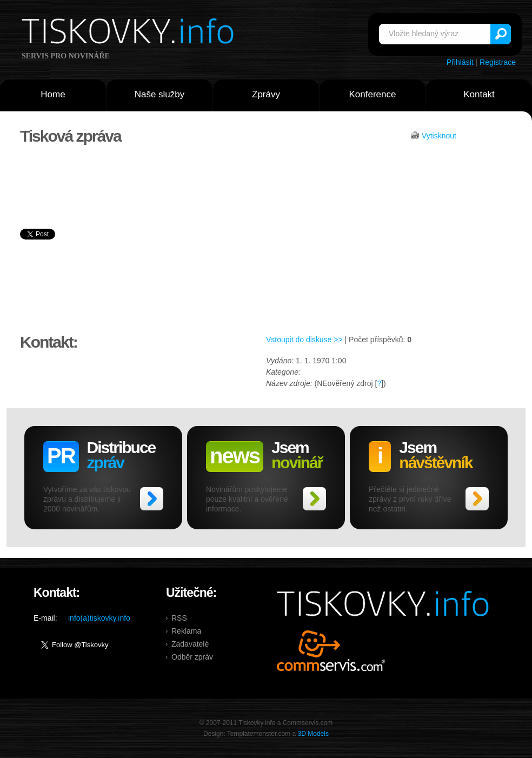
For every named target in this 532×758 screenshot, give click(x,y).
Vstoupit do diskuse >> (304, 340)
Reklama (186, 631)
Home (53, 94)
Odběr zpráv (192, 657)
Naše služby (160, 94)
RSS (179, 618)
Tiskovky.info (130, 33)
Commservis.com (331, 651)
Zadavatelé (190, 644)
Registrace (498, 62)
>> (152, 499)
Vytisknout (439, 136)
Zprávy (266, 94)
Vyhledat (501, 34)
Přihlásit (460, 62)
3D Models (313, 734)
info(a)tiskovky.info (99, 618)
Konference (373, 94)
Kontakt (479, 94)
